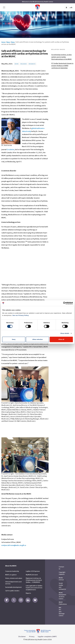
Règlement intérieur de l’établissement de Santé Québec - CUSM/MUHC (34, 580)
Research (32, 64)
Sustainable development (13, 587)
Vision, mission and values (14, 578)
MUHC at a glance (11, 575)
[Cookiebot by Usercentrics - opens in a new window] (65, 303)
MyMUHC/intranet (32, 575)
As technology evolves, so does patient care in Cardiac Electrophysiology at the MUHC (62, 57)
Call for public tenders (12, 591)
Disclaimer (22, 637)
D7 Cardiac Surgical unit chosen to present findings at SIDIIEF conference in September (62, 66)
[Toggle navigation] (4, 7)
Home (3, 42)
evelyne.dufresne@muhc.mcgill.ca (14, 545)
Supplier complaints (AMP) (47, 637)
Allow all (61, 339)
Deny (14, 339)
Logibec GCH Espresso (33, 571)
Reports (28, 593)
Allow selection (37, 339)
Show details (65, 333)
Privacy (32, 637)
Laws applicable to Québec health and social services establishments (34, 588)
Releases (24, 64)
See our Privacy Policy (21, 315)
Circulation (10, 150)
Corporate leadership (12, 571)
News (8, 42)
